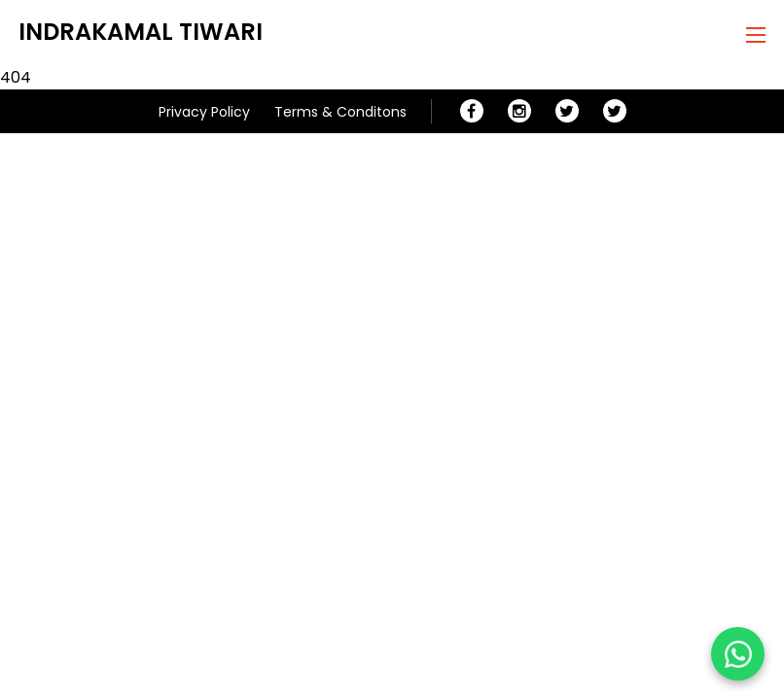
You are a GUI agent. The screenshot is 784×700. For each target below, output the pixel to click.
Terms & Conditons (340, 112)
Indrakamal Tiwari (141, 32)
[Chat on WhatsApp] (738, 654)
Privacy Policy (204, 112)
